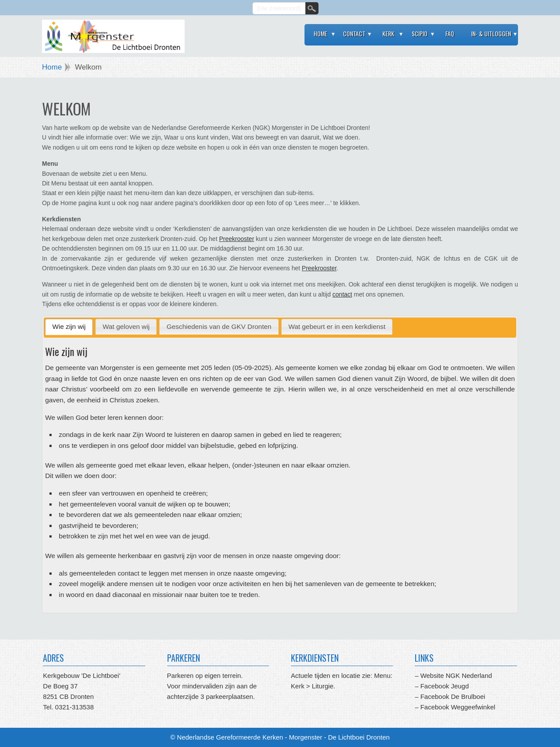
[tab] (69, 327)
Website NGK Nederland (456, 675)
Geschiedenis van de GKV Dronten (219, 326)
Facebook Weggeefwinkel (457, 707)
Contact (354, 33)
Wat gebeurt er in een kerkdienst (337, 326)
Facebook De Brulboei (453, 696)
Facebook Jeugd (445, 686)
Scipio (420, 33)
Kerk (388, 33)
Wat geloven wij (126, 326)
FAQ (450, 33)
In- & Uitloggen (491, 33)
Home (320, 33)
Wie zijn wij (69, 326)
